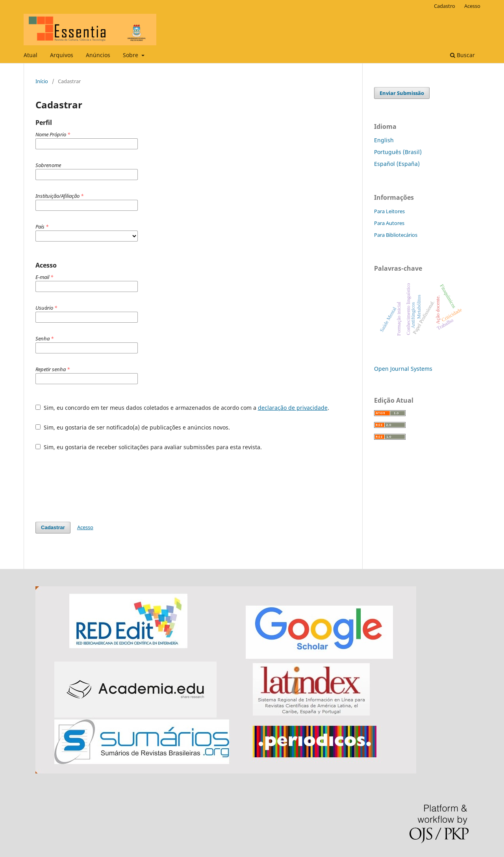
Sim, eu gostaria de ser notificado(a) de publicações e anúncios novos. (133, 427)
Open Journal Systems (403, 369)
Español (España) (397, 164)
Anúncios (98, 55)
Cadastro (445, 6)
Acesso (472, 6)
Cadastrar (53, 527)
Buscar (462, 55)
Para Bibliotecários (396, 235)
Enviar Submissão (402, 93)
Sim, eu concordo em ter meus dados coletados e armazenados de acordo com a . (182, 408)
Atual (31, 55)
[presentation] (95, 486)
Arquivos (62, 55)
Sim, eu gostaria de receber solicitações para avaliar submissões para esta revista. (149, 447)
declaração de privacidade (293, 408)
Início (42, 81)
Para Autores (389, 223)
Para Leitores (389, 211)
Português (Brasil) (398, 152)
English (384, 140)
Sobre (131, 55)
